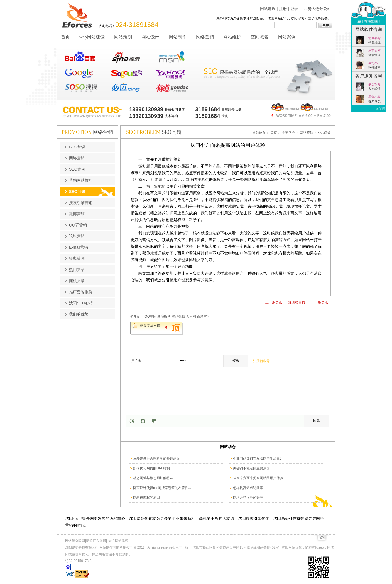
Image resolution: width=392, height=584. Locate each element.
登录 (294, 9)
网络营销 (205, 37)
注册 (283, 9)
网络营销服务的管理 (248, 498)
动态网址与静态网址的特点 (153, 478)
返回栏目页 (297, 302)
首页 (65, 37)
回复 (317, 420)
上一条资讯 (274, 302)
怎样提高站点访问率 (248, 488)
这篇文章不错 (150, 326)
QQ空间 (150, 316)
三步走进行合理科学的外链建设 (156, 459)
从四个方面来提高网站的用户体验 (258, 478)
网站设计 (150, 37)
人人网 (191, 316)
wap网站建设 (92, 37)
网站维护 (232, 37)
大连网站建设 (118, 541)
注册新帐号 (261, 361)
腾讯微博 (178, 316)
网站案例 (287, 37)
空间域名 (259, 37)
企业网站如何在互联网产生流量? (257, 459)
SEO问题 (324, 133)
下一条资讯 (320, 302)
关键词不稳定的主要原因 (251, 468)
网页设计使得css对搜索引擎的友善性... (162, 488)
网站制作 (178, 37)
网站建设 (268, 9)
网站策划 (123, 37)
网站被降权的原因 (146, 498)
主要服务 (288, 133)
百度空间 (204, 316)
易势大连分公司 (317, 9)
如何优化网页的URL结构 (151, 468)
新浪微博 (164, 316)
